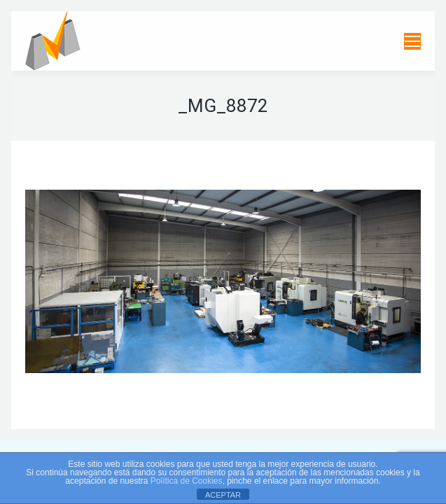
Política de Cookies (187, 481)
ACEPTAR (223, 495)
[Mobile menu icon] (412, 41)
